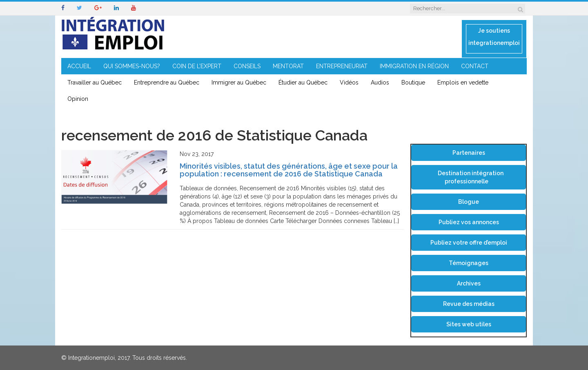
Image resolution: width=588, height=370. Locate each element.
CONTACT (475, 66)
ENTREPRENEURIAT (342, 66)
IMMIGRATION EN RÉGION (414, 66)
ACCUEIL (79, 66)
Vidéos (349, 82)
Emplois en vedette (463, 82)
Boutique (413, 82)
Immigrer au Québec (239, 82)
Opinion (78, 99)
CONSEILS (247, 66)
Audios (380, 82)
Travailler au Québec (95, 82)
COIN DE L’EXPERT (197, 66)
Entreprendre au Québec (167, 82)
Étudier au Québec (303, 82)
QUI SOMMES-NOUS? (132, 66)
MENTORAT (288, 66)
